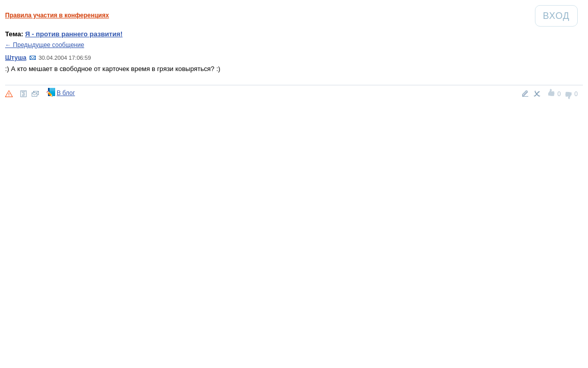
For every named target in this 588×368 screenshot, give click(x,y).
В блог (66, 93)
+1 (552, 94)
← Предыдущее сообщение (45, 45)
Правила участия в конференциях (57, 15)
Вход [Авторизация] (560, 16)
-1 (569, 94)
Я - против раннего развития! (74, 34)
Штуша (16, 58)
